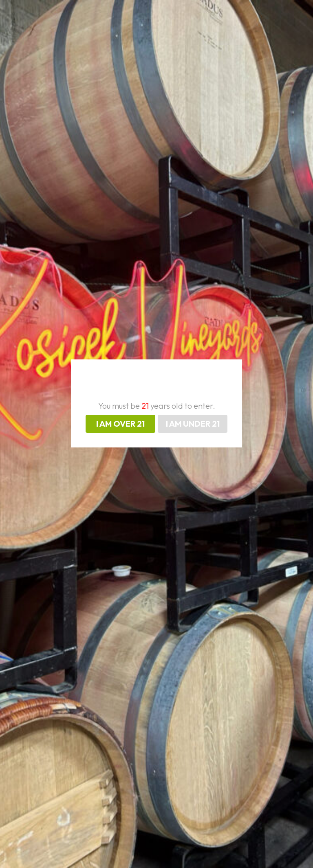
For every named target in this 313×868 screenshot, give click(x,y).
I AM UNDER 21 (193, 424)
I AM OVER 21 (120, 424)
